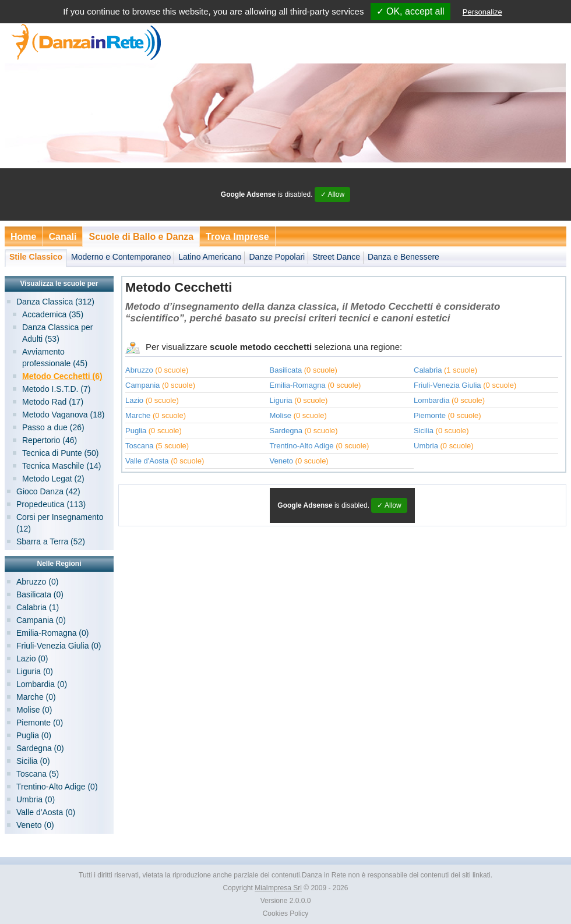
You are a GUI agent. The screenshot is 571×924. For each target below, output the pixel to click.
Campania (142, 385)
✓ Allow (332, 194)
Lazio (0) (32, 659)
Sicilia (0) (33, 761)
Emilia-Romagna (298, 385)
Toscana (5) (38, 774)
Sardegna (286, 431)
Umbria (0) (36, 799)
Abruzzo (139, 370)
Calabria (428, 370)
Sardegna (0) (40, 748)
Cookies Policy (286, 914)
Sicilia (424, 431)
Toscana (139, 446)
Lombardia (431, 400)
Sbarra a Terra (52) (51, 541)
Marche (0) (36, 697)
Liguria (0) (35, 671)
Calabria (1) (38, 607)
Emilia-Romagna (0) (52, 633)
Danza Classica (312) (55, 302)
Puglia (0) (34, 735)
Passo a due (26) (53, 427)
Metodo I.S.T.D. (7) (56, 389)
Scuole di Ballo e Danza (141, 237)
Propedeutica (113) (51, 504)
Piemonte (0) (40, 723)
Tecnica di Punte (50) (61, 453)
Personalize (482, 12)
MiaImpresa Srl (278, 888)
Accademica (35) (53, 314)
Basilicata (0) (40, 594)
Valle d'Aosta (147, 461)
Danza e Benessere (403, 257)
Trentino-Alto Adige (302, 446)
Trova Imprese (237, 237)
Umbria (426, 446)
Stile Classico (36, 257)
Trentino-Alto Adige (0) (57, 787)
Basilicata (286, 370)
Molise (281, 415)
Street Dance (336, 257)
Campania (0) (41, 620)
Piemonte (430, 415)
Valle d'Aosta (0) (46, 812)
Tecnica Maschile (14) (61, 466)
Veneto (282, 461)
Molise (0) (34, 710)
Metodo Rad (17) (53, 402)
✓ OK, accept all (410, 11)
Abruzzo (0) (37, 582)
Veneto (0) (35, 825)
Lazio (134, 400)
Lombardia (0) (42, 684)
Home (23, 237)
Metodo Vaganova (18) (63, 415)
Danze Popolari (277, 257)
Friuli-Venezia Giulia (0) (59, 646)
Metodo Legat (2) (53, 479)
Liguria (281, 400)
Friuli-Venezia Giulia (447, 385)
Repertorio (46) (50, 440)
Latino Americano (210, 257)
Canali (62, 237)
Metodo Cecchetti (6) (62, 376)
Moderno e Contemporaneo (121, 257)
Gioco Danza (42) (48, 491)
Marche (138, 415)
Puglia (136, 431)
